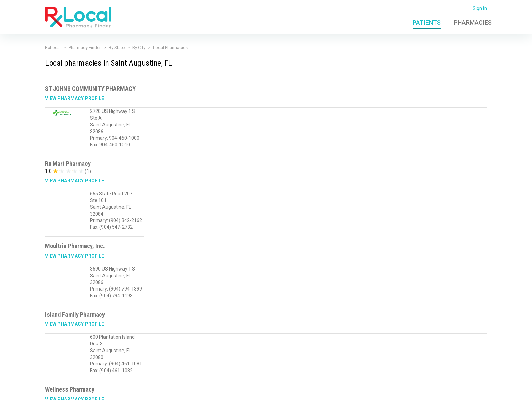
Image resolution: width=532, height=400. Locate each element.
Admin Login (358, 391)
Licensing (214, 391)
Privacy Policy (149, 391)
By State (117, 48)
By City (139, 48)
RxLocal (53, 48)
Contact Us (403, 391)
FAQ (381, 391)
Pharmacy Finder (85, 48)
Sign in (480, 8)
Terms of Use (183, 391)
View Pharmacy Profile (75, 98)
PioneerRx (476, 391)
